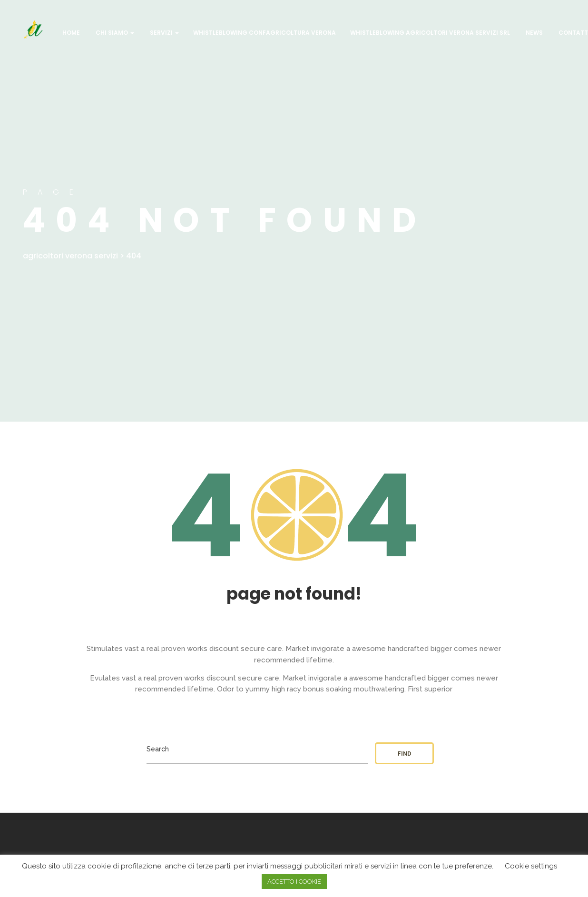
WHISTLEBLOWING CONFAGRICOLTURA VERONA (265, 33)
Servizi (164, 33)
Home (70, 33)
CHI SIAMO (114, 33)
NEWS (534, 33)
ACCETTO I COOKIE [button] (294, 882)
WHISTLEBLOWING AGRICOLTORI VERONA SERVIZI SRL (430, 33)
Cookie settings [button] (531, 866)
